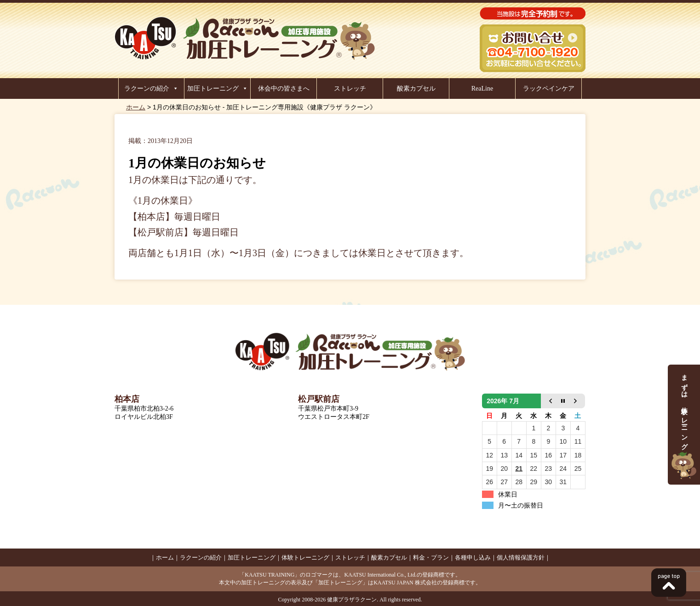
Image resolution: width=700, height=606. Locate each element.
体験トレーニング (305, 557)
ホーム (136, 107)
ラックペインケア (549, 89)
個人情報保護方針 (521, 557)
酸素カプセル (416, 89)
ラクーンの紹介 (147, 89)
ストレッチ (350, 89)
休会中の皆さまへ (284, 89)
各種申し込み (473, 557)
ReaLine (482, 89)
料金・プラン (431, 557)
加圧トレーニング (213, 89)
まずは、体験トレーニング (684, 425)
